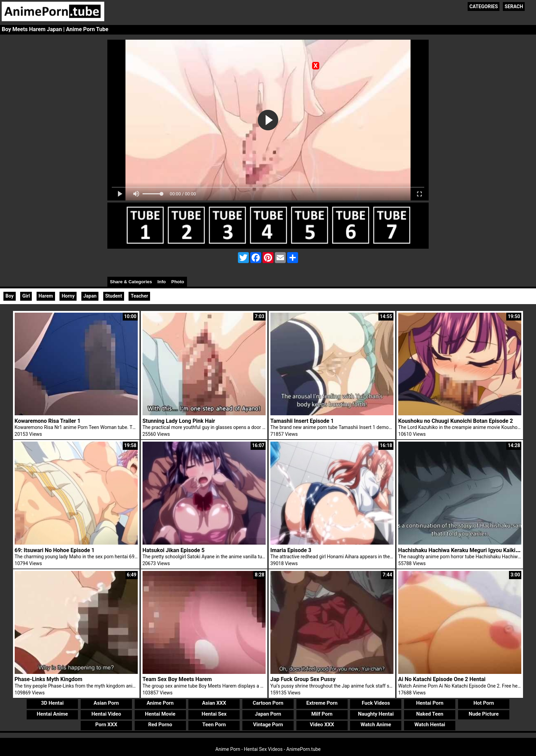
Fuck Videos (376, 703)
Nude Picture (484, 714)
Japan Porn (268, 714)
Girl (26, 296)
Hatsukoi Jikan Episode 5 (174, 550)
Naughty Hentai (376, 714)
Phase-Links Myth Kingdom (49, 679)
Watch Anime (376, 725)
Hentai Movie (160, 714)
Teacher (139, 296)
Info (162, 282)
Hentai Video (106, 714)
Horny (68, 296)
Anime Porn (160, 703)
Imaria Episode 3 (291, 550)
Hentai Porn (430, 703)
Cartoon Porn (268, 703)
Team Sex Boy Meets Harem (177, 679)
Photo (178, 282)
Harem (46, 296)
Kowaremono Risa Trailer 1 (48, 421)
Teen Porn (214, 725)
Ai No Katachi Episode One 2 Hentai (442, 679)
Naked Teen (430, 714)
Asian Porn (106, 703)
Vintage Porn (268, 725)
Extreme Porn (322, 703)
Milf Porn (322, 714)
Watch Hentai (430, 725)
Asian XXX (214, 703)
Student (114, 296)
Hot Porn (484, 703)
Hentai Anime (52, 714)
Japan (90, 296)
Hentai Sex (214, 714)
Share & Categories (131, 282)
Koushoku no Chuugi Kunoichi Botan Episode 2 (455, 421)
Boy (10, 296)
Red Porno (160, 725)
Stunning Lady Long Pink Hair (179, 421)
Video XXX (322, 725)
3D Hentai (52, 703)
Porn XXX (106, 725)
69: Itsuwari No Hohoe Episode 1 (55, 550)
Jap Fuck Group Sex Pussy (303, 679)
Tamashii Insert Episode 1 (302, 421)
